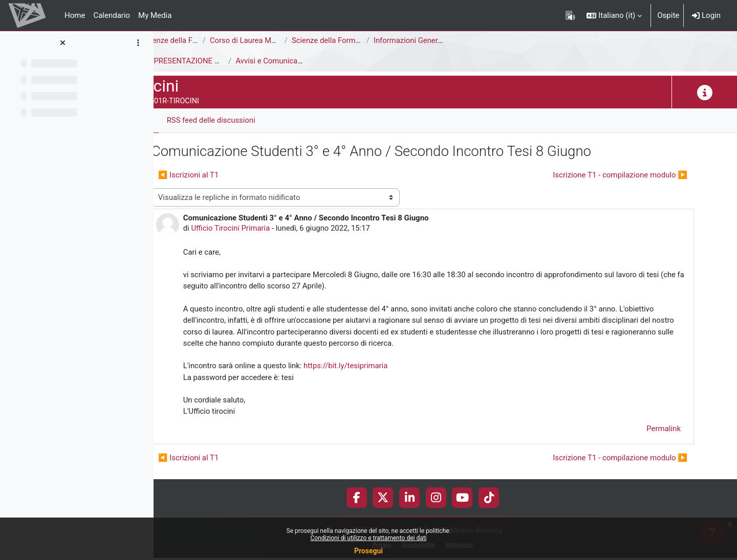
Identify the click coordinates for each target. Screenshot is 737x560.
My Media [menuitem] (155, 15)
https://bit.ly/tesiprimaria (393, 367)
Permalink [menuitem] (664, 431)
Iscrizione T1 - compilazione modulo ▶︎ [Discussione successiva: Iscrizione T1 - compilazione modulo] (620, 175)
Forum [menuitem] (185, 120)
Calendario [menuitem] (112, 15)
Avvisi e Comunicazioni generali (335, 61)
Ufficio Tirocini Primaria (276, 229)
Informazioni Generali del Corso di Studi (486, 40)
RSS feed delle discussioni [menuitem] (257, 120)
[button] (614, 15)
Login (706, 15)
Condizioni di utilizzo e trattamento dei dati (368, 538)
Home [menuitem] (75, 15)
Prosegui (368, 551)
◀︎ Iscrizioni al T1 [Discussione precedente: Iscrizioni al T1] (234, 175)
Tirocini (175, 61)
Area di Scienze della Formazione (218, 40)
